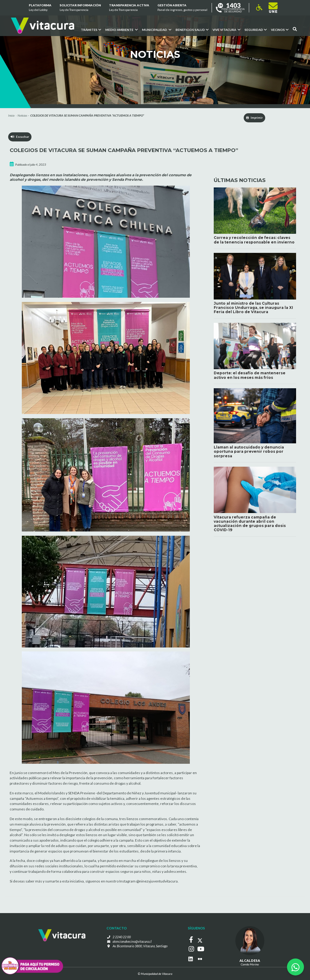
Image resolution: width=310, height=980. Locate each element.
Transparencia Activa (129, 8)
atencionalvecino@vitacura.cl (132, 942)
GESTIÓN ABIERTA (182, 8)
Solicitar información (80, 8)
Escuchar (20, 138)
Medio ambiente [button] (121, 29)
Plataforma (40, 8)
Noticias (22, 115)
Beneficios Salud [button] (192, 29)
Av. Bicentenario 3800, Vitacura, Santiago (140, 946)
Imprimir (251, 118)
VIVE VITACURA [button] (226, 29)
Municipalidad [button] (156, 29)
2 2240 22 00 (124, 938)
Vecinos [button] (280, 29)
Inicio (11, 115)
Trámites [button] (91, 29)
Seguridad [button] (256, 29)
